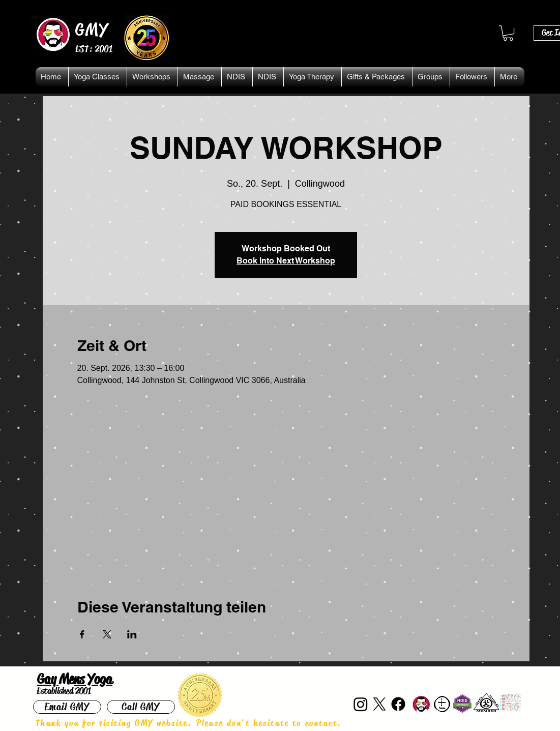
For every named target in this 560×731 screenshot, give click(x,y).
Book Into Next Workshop (286, 261)
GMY (92, 30)
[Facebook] (398, 704)
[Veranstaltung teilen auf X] (107, 634)
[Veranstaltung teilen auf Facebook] (82, 634)
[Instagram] (361, 704)
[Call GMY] (141, 707)
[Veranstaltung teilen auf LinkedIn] (132, 634)
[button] (508, 33)
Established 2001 (64, 691)
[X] (379, 704)
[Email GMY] (67, 707)
